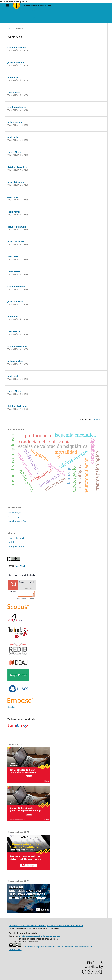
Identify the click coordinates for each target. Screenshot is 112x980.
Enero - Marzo (14, 152)
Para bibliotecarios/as (17, 521)
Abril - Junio (13, 376)
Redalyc (11, 707)
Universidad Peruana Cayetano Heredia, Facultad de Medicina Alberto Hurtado (46, 926)
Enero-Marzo (14, 212)
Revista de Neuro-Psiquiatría (38, 5)
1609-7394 (20, 566)
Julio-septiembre (16, 62)
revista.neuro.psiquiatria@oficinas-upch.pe (39, 936)
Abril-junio (13, 77)
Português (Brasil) (16, 546)
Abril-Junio (13, 197)
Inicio (10, 28)
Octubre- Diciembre (17, 167)
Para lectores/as (14, 513)
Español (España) (16, 538)
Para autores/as (14, 517)
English (11, 542)
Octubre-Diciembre (17, 107)
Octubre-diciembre (17, 47)
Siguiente (97, 420)
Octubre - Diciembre (17, 346)
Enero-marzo (14, 92)
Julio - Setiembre (16, 182)
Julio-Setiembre (15, 301)
